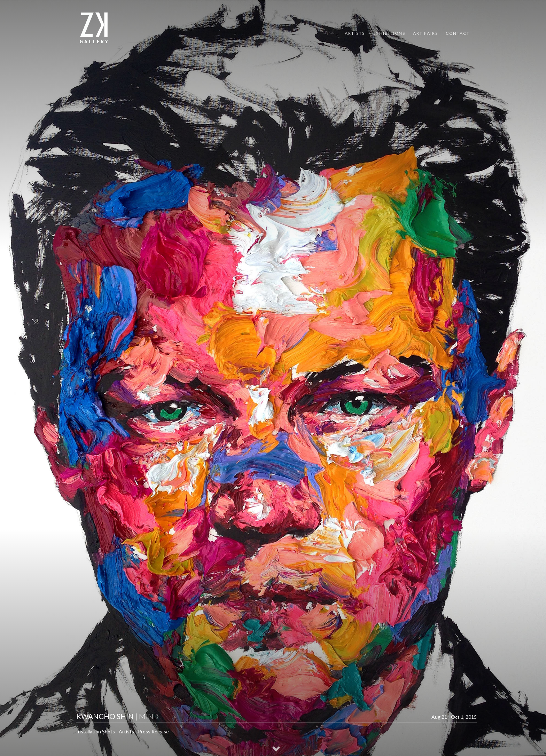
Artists (355, 33)
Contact (458, 33)
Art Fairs (426, 33)
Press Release (153, 731)
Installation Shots (96, 731)
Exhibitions (389, 33)
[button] (276, 750)
